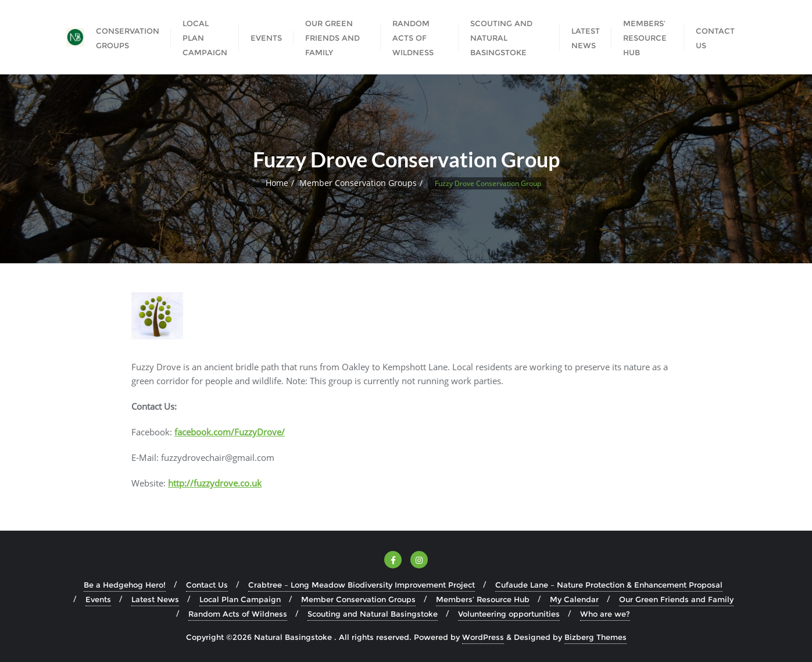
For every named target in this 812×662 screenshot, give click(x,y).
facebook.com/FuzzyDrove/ (230, 432)
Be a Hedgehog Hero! (125, 585)
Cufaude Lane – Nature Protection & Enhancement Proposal (609, 585)
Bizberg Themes (595, 637)
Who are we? (605, 614)
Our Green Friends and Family (676, 599)
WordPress (483, 637)
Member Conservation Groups (358, 183)
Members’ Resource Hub (483, 599)
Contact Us (207, 585)
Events (98, 599)
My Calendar (574, 599)
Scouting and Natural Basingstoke (373, 614)
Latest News (155, 599)
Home (277, 183)
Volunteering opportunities (509, 614)
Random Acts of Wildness (238, 614)
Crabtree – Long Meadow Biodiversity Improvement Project (362, 585)
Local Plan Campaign (240, 599)
